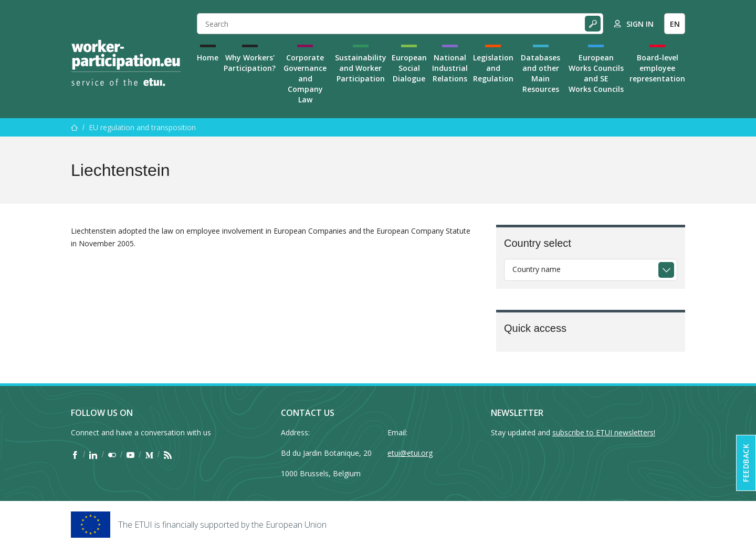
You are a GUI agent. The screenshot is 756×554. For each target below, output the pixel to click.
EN (675, 24)
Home (208, 58)
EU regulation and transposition (142, 127)
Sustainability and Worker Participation (361, 68)
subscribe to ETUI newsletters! (604, 432)
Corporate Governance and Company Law (305, 79)
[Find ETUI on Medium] (149, 455)
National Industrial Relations (450, 68)
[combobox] (591, 270)
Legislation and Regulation (493, 68)
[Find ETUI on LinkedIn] (93, 455)
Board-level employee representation (657, 68)
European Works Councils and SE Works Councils (596, 73)
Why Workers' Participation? (250, 63)
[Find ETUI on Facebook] (75, 455)
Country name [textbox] (537, 269)
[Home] (126, 63)
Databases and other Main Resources (540, 73)
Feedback (746, 463)
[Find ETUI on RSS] (168, 455)
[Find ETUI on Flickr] (112, 455)
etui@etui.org (410, 453)
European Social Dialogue (409, 68)
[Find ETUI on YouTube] (130, 455)
